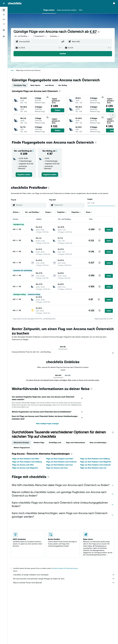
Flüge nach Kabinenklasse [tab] (75, 443)
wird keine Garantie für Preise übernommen (65, 568)
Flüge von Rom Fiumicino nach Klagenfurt (96, 462)
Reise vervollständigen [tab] (98, 443)
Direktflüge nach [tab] (55, 443)
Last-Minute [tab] (49, 85)
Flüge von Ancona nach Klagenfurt (25, 468)
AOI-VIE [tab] (63, 347)
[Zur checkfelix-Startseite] (15, 3)
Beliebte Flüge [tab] (39, 443)
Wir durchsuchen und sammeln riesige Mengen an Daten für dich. (64, 579)
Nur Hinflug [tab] (63, 85)
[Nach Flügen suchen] (4, 10)
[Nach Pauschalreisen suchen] (4, 24)
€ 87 (93, 32)
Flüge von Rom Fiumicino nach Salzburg (95, 459)
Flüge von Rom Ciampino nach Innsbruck (95, 465)
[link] (24, 175)
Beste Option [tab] (35, 85)
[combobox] (55, 36)
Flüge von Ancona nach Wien (23, 465)
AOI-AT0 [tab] (58, 375)
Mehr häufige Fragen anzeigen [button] (47, 424)
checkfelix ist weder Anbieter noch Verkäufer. (64, 575)
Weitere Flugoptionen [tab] (22, 448)
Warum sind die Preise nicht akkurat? (64, 583)
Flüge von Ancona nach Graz (57, 468)
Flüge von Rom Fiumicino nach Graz (59, 465)
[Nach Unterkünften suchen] (4, 15)
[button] (4, 3)
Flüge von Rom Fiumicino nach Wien (26, 459)
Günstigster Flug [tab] (20, 85)
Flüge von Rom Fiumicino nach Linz (93, 468)
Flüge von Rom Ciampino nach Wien (60, 459)
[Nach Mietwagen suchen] (4, 19)
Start (12, 70)
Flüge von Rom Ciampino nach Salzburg (27, 462)
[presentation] (99, 32)
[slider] (115, 206)
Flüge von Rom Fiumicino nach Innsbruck (61, 462)
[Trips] (4, 30)
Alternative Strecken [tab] (21, 443)
